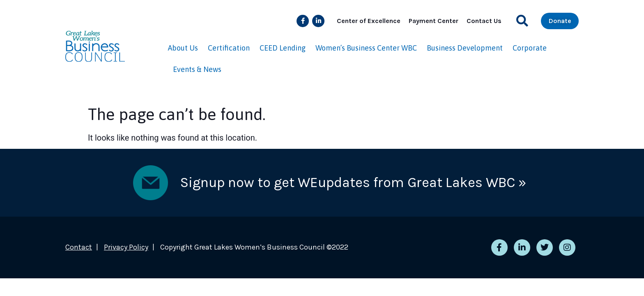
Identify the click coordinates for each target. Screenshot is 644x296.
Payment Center (434, 21)
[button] (522, 21)
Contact (79, 247)
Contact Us (484, 21)
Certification (229, 48)
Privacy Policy (126, 247)
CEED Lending (283, 48)
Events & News (197, 69)
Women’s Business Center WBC (366, 48)
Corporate (530, 48)
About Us (183, 48)
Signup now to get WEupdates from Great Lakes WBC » (353, 183)
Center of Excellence (369, 21)
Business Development (465, 48)
